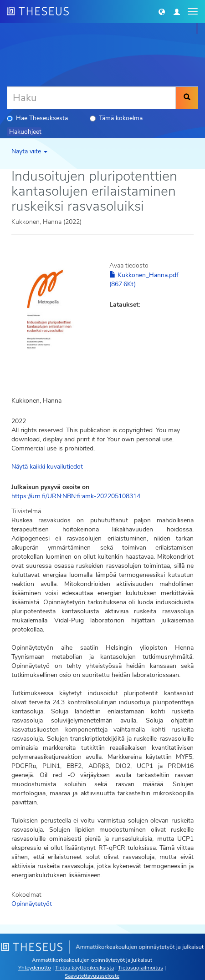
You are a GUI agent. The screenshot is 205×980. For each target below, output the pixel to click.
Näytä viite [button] (29, 151)
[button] (162, 11)
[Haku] (91, 98)
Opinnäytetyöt (32, 904)
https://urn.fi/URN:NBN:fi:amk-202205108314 (76, 496)
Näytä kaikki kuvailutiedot (47, 467)
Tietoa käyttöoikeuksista (85, 968)
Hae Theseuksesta (37, 118)
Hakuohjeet (25, 132)
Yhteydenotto (35, 968)
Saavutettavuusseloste (92, 976)
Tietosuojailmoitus (141, 968)
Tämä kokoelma (116, 118)
